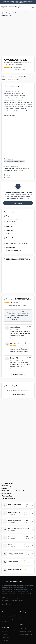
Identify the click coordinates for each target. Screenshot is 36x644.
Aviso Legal (23, 629)
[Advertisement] (18, 36)
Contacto (5, 634)
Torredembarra (20, 13)
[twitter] (3, 604)
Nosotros (5, 632)
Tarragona (9, 13)
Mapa (4, 79)
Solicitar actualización (9, 616)
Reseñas (5, 76)
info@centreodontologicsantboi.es (14, 598)
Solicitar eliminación (8, 622)
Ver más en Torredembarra (25, 491)
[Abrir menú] (33, 7)
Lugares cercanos (13, 79)
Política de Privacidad (26, 634)
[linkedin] (10, 604)
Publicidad (23, 616)
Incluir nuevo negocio (9, 619)
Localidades (6, 637)
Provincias (5, 640)
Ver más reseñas (18, 374)
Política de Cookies (25, 632)
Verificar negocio (25, 619)
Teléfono (12, 76)
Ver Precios (18, 203)
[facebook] (6, 604)
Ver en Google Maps (18, 394)
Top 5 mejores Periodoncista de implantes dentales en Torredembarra (17, 317)
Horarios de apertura (23, 76)
